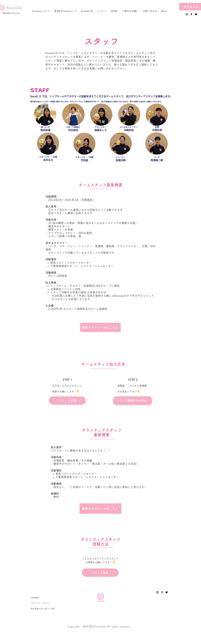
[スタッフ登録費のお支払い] (133, 401)
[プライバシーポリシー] (41, 603)
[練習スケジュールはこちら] (100, 327)
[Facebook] (191, 14)
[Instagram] (187, 14)
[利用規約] (35, 598)
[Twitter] (196, 14)
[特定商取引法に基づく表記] (43, 609)
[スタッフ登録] (67, 401)
